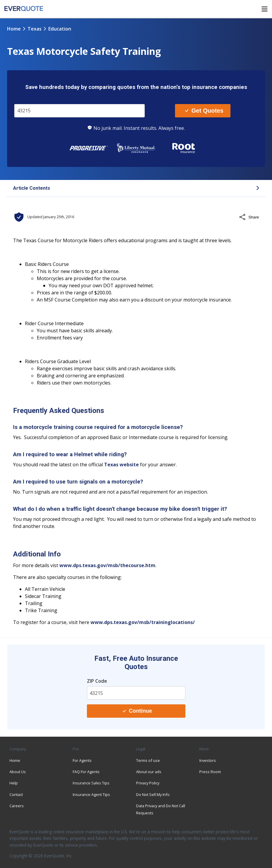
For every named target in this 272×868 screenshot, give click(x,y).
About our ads (149, 772)
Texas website (121, 465)
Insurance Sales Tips (91, 783)
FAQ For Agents (86, 772)
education (60, 29)
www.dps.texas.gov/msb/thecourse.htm (107, 565)
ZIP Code (97, 681)
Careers (17, 806)
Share (249, 217)
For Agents (82, 760)
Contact (16, 794)
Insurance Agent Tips (91, 794)
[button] (136, 189)
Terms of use (148, 760)
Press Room (210, 772)
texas (35, 29)
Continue (137, 711)
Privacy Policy (148, 783)
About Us (18, 772)
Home (14, 29)
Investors (208, 760)
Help (14, 783)
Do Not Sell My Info (153, 794)
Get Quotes (204, 111)
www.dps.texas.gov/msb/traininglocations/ (143, 622)
